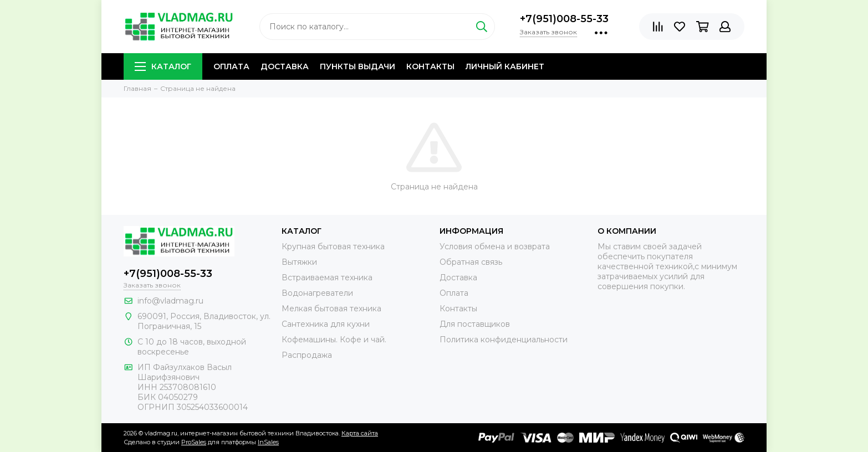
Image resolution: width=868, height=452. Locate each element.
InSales (268, 442)
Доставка (285, 66)
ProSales (194, 442)
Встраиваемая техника (327, 278)
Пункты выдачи (358, 66)
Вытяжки (299, 262)
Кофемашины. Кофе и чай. (334, 340)
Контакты (430, 66)
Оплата (231, 66)
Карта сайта (360, 433)
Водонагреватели (317, 293)
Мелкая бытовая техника (331, 309)
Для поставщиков (475, 324)
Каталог (163, 66)
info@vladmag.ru (170, 301)
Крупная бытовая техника (333, 246)
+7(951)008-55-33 (564, 19)
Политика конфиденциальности (504, 340)
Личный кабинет (505, 66)
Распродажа (307, 355)
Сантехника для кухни (326, 324)
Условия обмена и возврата (495, 246)
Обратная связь (471, 262)
